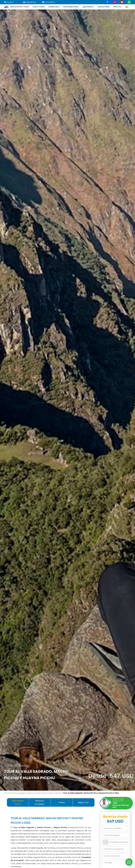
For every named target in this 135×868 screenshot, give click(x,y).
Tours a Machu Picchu (52, 793)
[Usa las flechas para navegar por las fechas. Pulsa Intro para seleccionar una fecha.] (115, 835)
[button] (20, 7)
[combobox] (105, 842)
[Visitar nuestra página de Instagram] (115, 2)
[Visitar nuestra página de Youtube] (122, 2)
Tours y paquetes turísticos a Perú (26, 793)
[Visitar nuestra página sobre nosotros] (14, 2)
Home (7, 793)
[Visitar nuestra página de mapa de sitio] (33, 2)
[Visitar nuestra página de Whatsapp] (129, 2)
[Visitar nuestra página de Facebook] (107, 2)
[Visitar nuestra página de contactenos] (52, 2)
